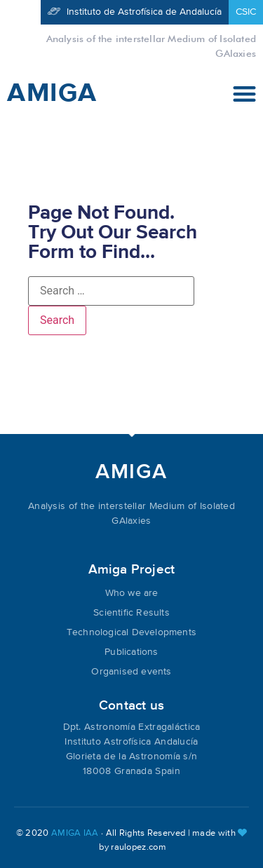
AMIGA (52, 93)
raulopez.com (139, 847)
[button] (245, 94)
